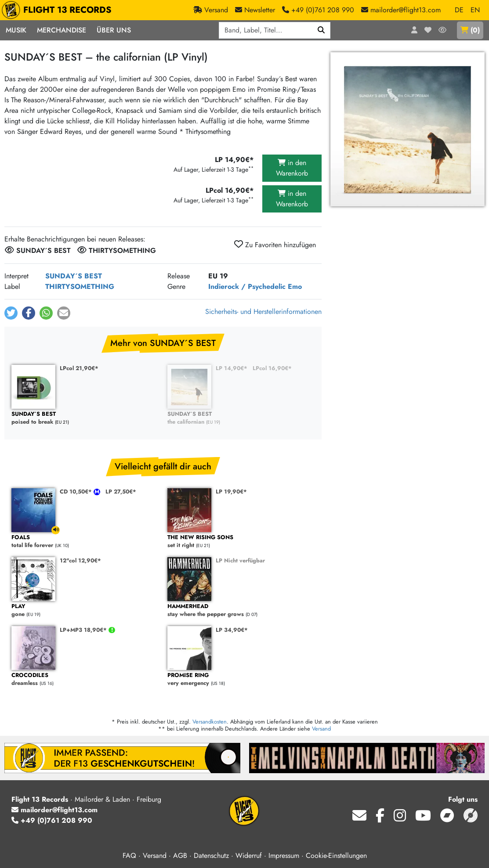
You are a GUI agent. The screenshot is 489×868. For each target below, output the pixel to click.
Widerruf (249, 855)
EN (475, 10)
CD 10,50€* (77, 492)
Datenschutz (211, 855)
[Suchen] (321, 30)
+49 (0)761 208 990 (52, 820)
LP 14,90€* (232, 368)
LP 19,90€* (231, 492)
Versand (321, 729)
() (470, 30)
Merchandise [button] (62, 30)
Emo (295, 286)
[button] (11, 313)
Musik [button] (16, 30)
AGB (180, 855)
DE (459, 10)
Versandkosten (210, 722)
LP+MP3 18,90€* (84, 630)
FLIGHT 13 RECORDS (59, 10)
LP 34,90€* (232, 630)
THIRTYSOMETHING (80, 286)
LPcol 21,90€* (79, 368)
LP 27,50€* (121, 492)
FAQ (129, 855)
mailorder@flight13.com (54, 810)
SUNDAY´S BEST (74, 276)
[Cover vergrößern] (407, 129)
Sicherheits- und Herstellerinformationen (263, 312)
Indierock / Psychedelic (247, 286)
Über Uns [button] (114, 30)
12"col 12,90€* (80, 560)
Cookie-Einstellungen (336, 855)
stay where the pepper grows (241, 610)
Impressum (284, 855)
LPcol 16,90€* (272, 368)
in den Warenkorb (292, 168)
